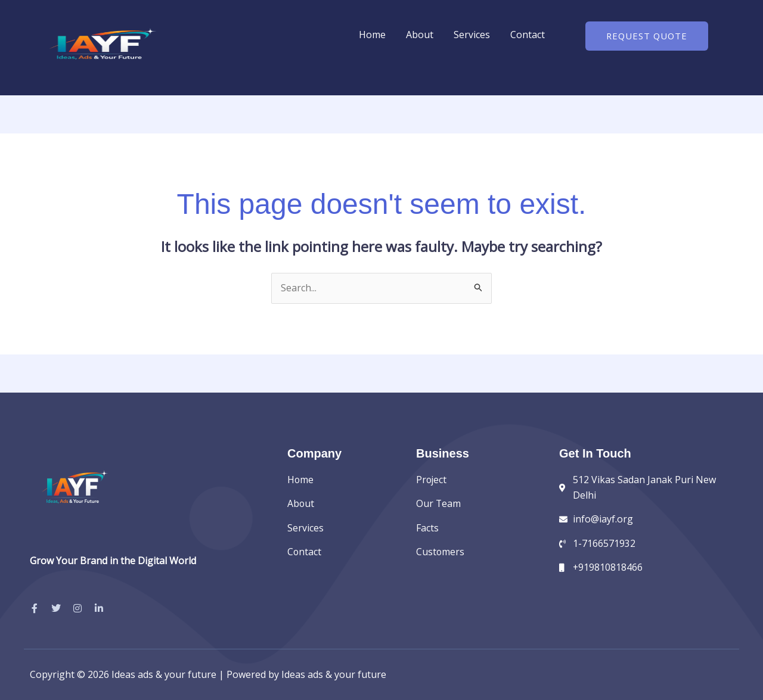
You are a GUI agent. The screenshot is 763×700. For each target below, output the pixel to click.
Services (472, 35)
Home (372, 35)
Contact (528, 35)
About (420, 35)
